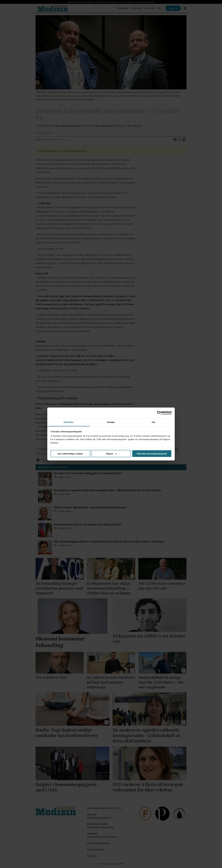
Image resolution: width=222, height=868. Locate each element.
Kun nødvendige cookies (70, 454)
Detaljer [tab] (111, 422)
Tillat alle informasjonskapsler (152, 454)
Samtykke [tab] (69, 422)
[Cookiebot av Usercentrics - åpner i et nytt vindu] (159, 413)
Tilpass (111, 454)
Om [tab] (153, 422)
